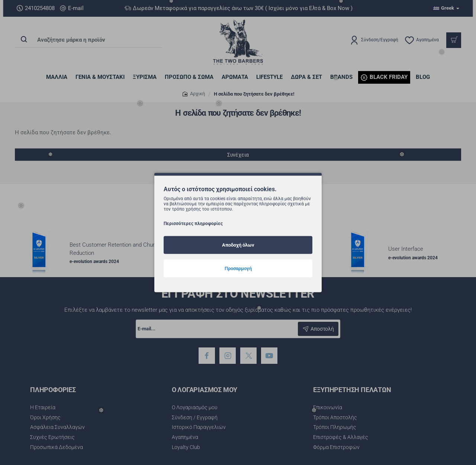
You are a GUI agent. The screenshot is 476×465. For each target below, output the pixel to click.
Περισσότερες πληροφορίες (193, 223)
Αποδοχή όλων (238, 245)
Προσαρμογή (238, 268)
